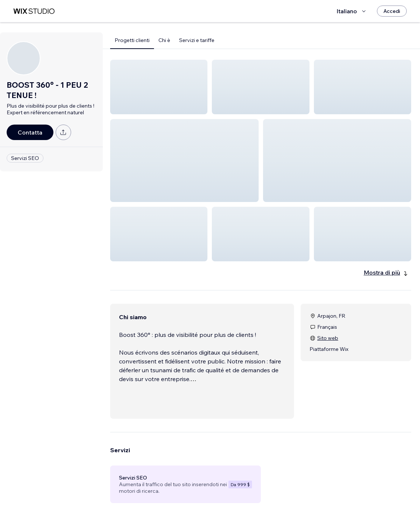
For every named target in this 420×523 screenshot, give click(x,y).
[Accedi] (392, 11)
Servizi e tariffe (197, 40)
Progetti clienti (132, 40)
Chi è (164, 40)
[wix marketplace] (34, 11)
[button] (159, 87)
